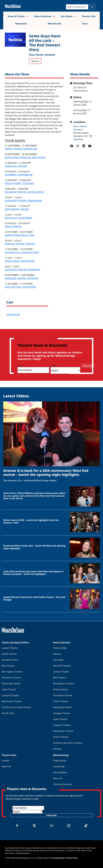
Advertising (59, 766)
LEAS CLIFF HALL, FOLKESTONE (20, 287)
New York (6, 766)
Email (21, 365)
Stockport (50, 55)
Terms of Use (72, 858)
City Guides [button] (68, 16)
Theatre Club (89, 16)
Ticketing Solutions (63, 784)
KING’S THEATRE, (13, 227)
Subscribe (88, 366)
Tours (85, 24)
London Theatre (10, 648)
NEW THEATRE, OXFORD (17, 209)
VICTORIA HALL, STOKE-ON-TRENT (22, 252)
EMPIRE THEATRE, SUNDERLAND (21, 149)
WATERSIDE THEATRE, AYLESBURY (22, 278)
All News (57, 749)
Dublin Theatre (9, 654)
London (5, 761)
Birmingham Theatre (12, 672)
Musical (35, 61)
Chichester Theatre (11, 678)
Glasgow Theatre (10, 660)
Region (54, 365)
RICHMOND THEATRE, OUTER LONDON (24, 192)
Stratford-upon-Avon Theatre (16, 707)
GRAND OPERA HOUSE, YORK (20, 235)
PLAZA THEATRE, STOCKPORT (19, 183)
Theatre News (60, 648)
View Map (78, 139)
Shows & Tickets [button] (18, 16)
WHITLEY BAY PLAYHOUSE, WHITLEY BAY (25, 157)
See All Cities (8, 713)
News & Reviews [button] (44, 16)
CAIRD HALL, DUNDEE (16, 166)
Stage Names (60, 761)
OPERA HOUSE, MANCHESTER (20, 261)
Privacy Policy (58, 858)
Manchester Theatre (12, 701)
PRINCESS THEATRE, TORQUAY (20, 244)
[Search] (77, 7)
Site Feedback (60, 772)
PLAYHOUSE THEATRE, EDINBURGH (22, 270)
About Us (58, 778)
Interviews (58, 660)
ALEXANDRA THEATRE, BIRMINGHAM (23, 201)
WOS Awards (54, 24)
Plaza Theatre (80, 126)
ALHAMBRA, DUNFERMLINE (19, 175)
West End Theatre (62, 666)
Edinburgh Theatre (11, 684)
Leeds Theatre (9, 689)
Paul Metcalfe (13, 314)
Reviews (57, 654)
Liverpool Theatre (10, 695)
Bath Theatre (8, 666)
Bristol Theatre (60, 689)
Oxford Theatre (61, 737)
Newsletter (21, 24)
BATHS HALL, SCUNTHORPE (19, 218)
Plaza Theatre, (37, 55)
